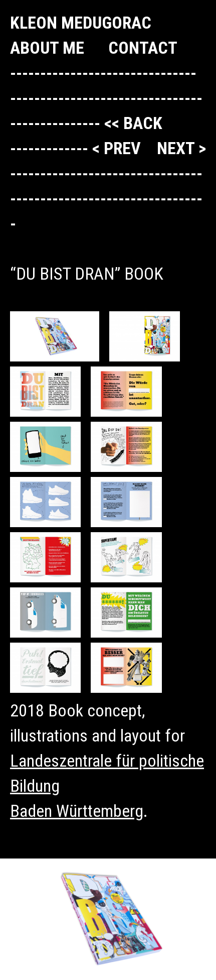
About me (47, 48)
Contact (143, 48)
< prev (119, 148)
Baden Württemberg (77, 811)
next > (181, 148)
